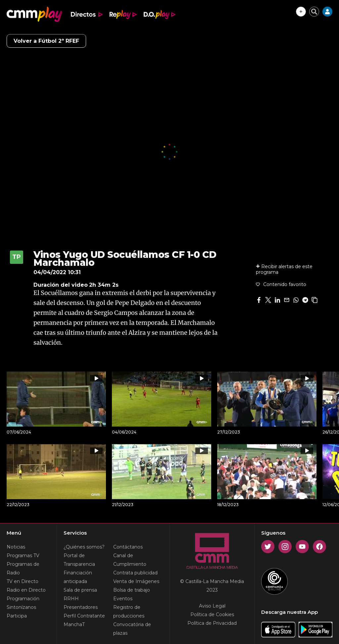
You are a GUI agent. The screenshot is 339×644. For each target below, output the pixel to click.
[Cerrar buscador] (314, 12)
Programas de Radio (23, 568)
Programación (23, 599)
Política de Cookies (212, 615)
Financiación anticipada (78, 577)
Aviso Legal (212, 606)
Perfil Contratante (84, 616)
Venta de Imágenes (136, 581)
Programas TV (23, 556)
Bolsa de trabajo (132, 590)
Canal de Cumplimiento (130, 560)
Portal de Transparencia (79, 560)
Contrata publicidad (135, 573)
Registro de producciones (129, 612)
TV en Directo (23, 581)
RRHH (71, 599)
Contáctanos (128, 547)
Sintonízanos (21, 607)
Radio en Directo (26, 590)
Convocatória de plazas (132, 629)
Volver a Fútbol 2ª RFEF (46, 41)
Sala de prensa (80, 590)
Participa (17, 616)
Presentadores (81, 607)
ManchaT (74, 624)
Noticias (16, 547)
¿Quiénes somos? (84, 547)
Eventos (123, 599)
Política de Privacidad (212, 623)
